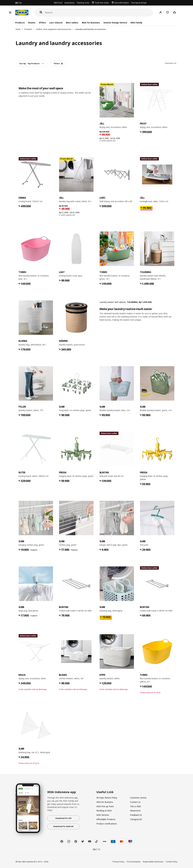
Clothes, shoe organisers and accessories (54, 29)
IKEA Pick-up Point (105, 806)
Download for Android (63, 826)
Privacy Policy (119, 862)
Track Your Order (102, 3)
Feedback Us (136, 815)
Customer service (138, 798)
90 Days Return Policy (107, 798)
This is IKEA (135, 806)
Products (28, 29)
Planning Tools (83, 3)
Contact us (135, 802)
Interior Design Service (115, 23)
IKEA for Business (91, 23)
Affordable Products (106, 819)
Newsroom (135, 811)
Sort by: (29, 64)
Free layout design (139, 3)
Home (18, 29)
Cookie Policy (172, 862)
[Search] (99, 13)
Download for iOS (63, 818)
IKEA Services (103, 815)
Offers (42, 23)
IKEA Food (58, 3)
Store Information (122, 3)
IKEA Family (136, 23)
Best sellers (72, 23)
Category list (136, 819)
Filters (58, 64)
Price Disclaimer (134, 862)
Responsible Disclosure (153, 862)
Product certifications (107, 824)
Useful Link (105, 792)
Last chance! (56, 23)
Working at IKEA (104, 811)
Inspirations (70, 3)
